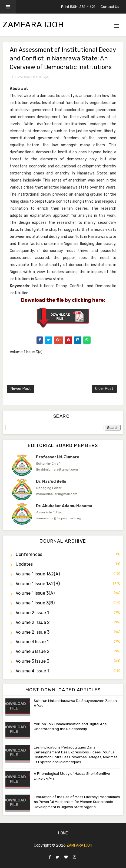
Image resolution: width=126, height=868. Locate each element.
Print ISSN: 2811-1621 (78, 7)
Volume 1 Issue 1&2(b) (38, 584)
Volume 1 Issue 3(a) (34, 77)
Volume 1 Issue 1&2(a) (38, 574)
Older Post (104, 389)
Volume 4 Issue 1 (32, 671)
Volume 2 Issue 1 (32, 613)
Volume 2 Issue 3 (33, 632)
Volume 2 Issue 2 (33, 622)
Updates (24, 564)
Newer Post (21, 389)
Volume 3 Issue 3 (32, 661)
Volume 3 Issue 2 (33, 651)
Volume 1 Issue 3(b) (35, 603)
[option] (63, 465)
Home (63, 833)
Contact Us (110, 7)
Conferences (29, 554)
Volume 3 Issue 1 (32, 642)
